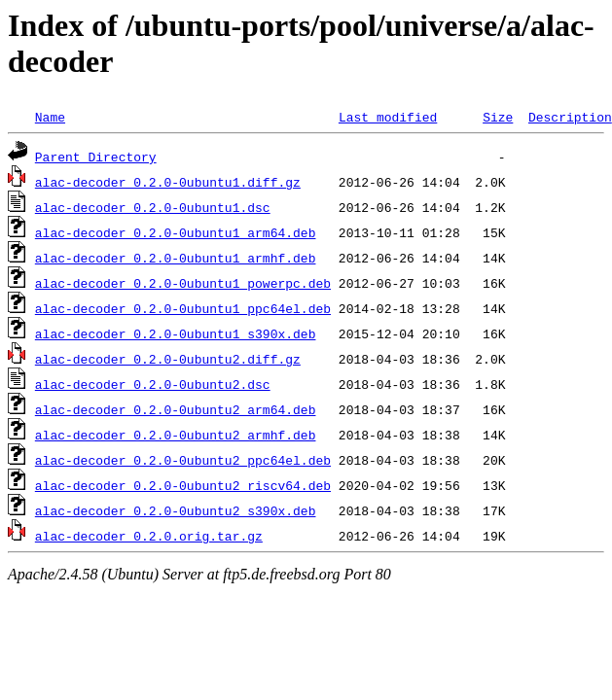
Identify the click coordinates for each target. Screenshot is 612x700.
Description (570, 117)
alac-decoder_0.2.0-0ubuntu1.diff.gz (168, 182)
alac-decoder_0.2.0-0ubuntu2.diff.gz (168, 359)
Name (50, 117)
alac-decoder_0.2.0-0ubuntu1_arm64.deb (176, 232)
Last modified (388, 117)
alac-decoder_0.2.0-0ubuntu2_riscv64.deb (183, 485)
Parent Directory (96, 157)
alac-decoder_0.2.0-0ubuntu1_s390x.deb (176, 333)
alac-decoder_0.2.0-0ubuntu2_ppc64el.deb (183, 460)
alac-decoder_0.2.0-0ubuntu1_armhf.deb (176, 258)
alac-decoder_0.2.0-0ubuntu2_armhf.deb (176, 435)
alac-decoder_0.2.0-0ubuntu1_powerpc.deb (183, 283)
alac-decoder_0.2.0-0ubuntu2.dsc (153, 384)
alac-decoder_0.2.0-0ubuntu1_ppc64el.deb (183, 308)
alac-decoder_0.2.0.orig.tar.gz (149, 536)
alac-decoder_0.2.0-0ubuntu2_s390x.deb (176, 510)
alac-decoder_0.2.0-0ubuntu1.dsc (153, 207)
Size (498, 117)
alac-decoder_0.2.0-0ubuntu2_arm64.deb (176, 409)
